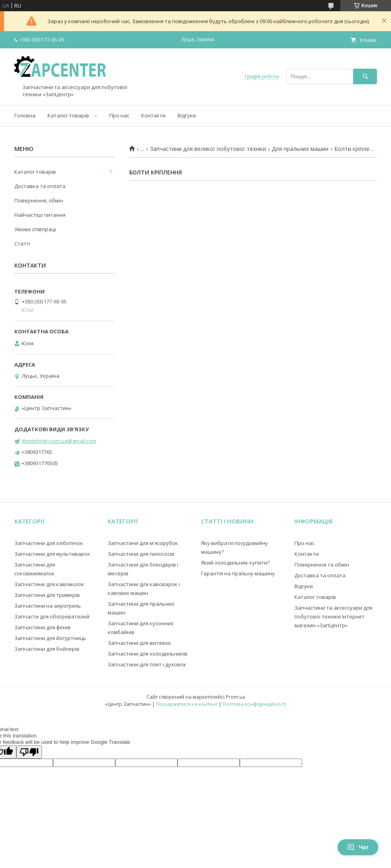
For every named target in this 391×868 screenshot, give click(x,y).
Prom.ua (235, 697)
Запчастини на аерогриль (48, 606)
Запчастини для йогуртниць (50, 638)
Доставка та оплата (40, 186)
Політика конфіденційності (254, 704)
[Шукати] (365, 76)
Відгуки (187, 115)
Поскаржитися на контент (187, 704)
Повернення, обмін (39, 200)
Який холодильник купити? (235, 563)
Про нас (119, 115)
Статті (22, 244)
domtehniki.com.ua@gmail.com (59, 441)
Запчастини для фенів (42, 627)
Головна (25, 115)
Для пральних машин (300, 149)
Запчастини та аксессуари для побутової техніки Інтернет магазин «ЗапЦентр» (333, 616)
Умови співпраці (35, 229)
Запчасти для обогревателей (52, 616)
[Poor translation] (29, 752)
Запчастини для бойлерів (47, 649)
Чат (358, 847)
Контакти (153, 115)
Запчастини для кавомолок (49, 584)
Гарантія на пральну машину (238, 573)
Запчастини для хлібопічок (49, 543)
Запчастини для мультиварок (52, 554)
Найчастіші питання (40, 215)
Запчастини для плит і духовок (147, 664)
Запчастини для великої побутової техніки (208, 149)
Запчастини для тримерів (47, 595)
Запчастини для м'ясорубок (143, 543)
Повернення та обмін (322, 565)
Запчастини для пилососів (141, 554)
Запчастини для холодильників (148, 654)
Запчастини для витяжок (139, 643)
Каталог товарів (68, 115)
